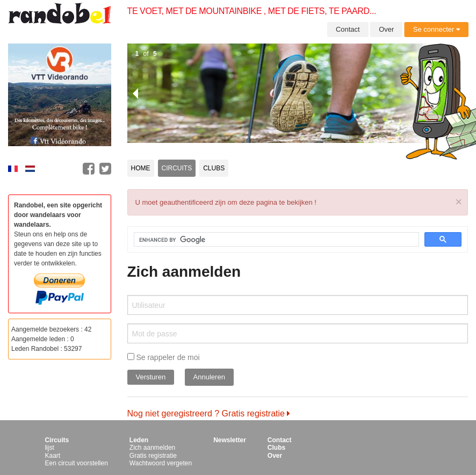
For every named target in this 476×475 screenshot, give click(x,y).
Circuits (177, 168)
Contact (348, 29)
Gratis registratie (153, 456)
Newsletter (230, 440)
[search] (270, 240)
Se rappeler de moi (164, 357)
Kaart (52, 456)
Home (141, 168)
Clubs (214, 168)
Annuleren (209, 377)
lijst (49, 448)
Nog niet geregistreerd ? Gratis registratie (209, 413)
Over (386, 29)
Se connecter (437, 29)
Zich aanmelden (152, 448)
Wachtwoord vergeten (161, 463)
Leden (139, 440)
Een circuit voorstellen (76, 463)
